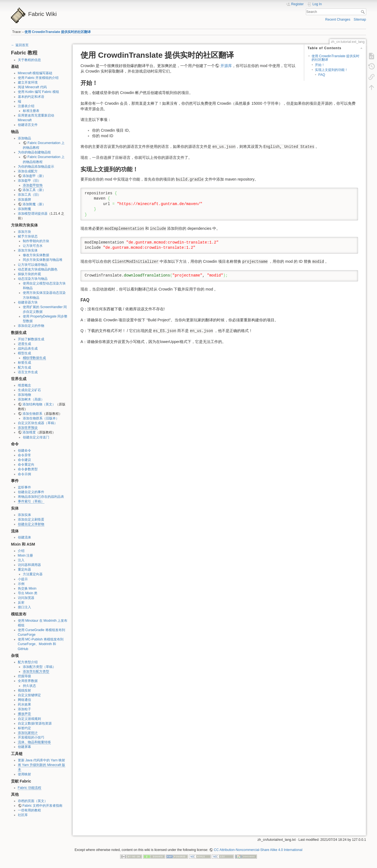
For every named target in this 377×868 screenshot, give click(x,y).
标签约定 (24, 728)
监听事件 (24, 487)
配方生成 (24, 367)
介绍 (21, 551)
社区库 (23, 815)
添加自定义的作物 (31, 326)
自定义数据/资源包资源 (35, 723)
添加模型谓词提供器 (33, 214)
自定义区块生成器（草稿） (38, 423)
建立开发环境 (28, 82)
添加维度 (29, 432)
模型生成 (24, 353)
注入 (21, 560)
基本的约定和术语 (31, 97)
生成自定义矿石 (29, 390)
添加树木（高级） (31, 399)
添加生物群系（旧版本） (41, 418)
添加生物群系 (32, 414)
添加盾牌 (24, 200)
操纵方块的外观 (29, 274)
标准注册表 (31, 111)
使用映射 (24, 774)
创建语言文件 (28, 125)
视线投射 (24, 690)
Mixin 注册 (26, 555)
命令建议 (24, 460)
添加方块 (24, 232)
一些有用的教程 (29, 810)
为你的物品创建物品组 (34, 152)
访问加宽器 (26, 598)
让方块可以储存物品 (33, 265)
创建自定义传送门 (36, 437)
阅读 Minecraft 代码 (32, 87)
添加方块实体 (28, 250)
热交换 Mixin (27, 588)
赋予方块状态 (28, 236)
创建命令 (24, 450)
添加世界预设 (28, 428)
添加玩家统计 (28, 733)
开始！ (320, 65)
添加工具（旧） (29, 195)
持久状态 (29, 686)
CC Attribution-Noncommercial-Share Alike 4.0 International (258, 850)
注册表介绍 (26, 106)
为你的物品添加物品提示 (36, 167)
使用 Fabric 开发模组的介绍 (38, 78)
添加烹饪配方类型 (36, 671)
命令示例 (24, 474)
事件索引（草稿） (31, 501)
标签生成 (24, 363)
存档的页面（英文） (33, 801)
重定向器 (24, 570)
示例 (21, 584)
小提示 (23, 579)
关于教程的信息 (29, 60)
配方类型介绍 (28, 662)
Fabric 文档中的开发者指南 (42, 806)
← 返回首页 (20, 45)
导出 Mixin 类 (28, 593)
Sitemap (360, 20)
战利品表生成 (28, 349)
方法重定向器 (33, 574)
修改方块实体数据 (36, 255)
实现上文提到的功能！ (331, 70)
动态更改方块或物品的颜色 (38, 269)
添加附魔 (24, 209)
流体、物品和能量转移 (34, 742)
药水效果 (24, 704)
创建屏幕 (24, 747)
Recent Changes (338, 20)
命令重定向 (26, 465)
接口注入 (24, 607)
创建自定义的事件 (31, 492)
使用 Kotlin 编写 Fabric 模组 (38, 92)
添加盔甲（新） (34, 176)
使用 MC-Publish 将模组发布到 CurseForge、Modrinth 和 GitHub (41, 644)
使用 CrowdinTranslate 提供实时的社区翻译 (58, 32)
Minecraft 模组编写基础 (35, 73)
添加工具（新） (34, 190)
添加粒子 (24, 709)
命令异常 (24, 455)
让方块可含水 (33, 246)
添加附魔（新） (34, 204)
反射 (21, 602)
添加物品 (24, 138)
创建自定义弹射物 (31, 524)
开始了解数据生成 (31, 339)
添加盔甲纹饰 (33, 185)
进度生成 (24, 344)
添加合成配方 (28, 171)
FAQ (322, 75)
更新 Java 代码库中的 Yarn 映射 (41, 760)
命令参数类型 (28, 469)
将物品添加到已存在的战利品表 (41, 497)
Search (363, 12)
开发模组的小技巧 (31, 737)
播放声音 (24, 714)
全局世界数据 (28, 681)
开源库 (226, 66)
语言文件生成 (28, 372)
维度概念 (24, 385)
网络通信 (24, 700)
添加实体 (24, 515)
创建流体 (24, 537)
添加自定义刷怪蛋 (31, 519)
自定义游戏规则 (29, 719)
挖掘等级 (24, 676)
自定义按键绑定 (29, 695)
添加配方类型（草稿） (39, 667)
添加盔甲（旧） (29, 181)
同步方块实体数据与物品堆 (43, 260)
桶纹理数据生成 (34, 358)
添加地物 (24, 395)
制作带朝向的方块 (36, 241)
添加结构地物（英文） (39, 404)
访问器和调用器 (29, 565)
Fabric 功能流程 (30, 788)
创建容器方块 (28, 302)
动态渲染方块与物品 (33, 279)
